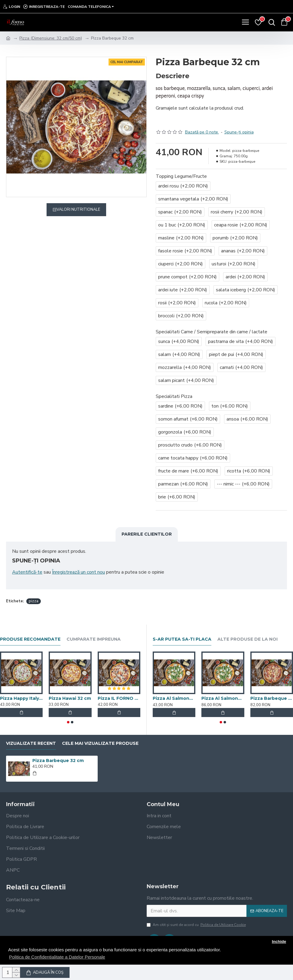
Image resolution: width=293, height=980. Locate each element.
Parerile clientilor (147, 534)
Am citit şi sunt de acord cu (197, 925)
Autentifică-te (27, 572)
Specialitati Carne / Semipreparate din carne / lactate (212, 332)
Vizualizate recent (31, 743)
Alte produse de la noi (247, 639)
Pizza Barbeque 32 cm (58, 761)
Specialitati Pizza (174, 396)
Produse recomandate (30, 639)
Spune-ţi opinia (239, 132)
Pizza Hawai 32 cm (70, 698)
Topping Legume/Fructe (181, 176)
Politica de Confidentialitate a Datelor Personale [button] (57, 957)
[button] (68, 722)
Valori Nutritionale (78, 210)
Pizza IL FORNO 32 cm (119, 698)
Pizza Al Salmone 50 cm (223, 698)
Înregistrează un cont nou (78, 572)
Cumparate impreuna (94, 639)
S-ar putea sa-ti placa (182, 639)
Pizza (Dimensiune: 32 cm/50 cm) (51, 38)
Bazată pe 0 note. (202, 132)
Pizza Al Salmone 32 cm (174, 698)
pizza (34, 601)
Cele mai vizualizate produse (100, 743)
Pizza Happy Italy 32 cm (21, 698)
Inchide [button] (279, 942)
